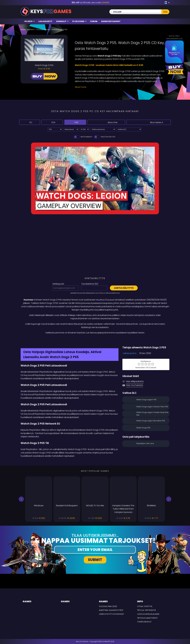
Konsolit (62, 21)
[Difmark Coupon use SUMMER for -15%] (95, 340)
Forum (94, 21)
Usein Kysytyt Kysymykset (111, 614)
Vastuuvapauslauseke (148, 614)
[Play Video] (95, 178)
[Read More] (120, 87)
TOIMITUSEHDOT (144, 622)
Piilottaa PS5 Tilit (104, 137)
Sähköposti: (58, 284)
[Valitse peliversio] (103, 129)
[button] (21, 499)
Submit (95, 560)
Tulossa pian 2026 (108, 606)
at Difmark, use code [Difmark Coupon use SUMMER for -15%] (90, 3)
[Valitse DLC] (129, 129)
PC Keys (30, 21)
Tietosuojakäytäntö (147, 618)
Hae (165, 12)
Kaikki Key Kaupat (111, 21)
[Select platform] (55, 129)
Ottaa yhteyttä (145, 606)
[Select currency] (84, 129)
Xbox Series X (150, 122)
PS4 (54, 122)
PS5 (79, 122)
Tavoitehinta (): (90, 284)
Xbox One (109, 122)
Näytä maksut (83, 137)
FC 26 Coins (79, 21)
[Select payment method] (71, 129)
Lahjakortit (45, 21)
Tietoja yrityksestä (147, 610)
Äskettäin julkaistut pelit (111, 610)
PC (30, 122)
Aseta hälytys (124, 288)
